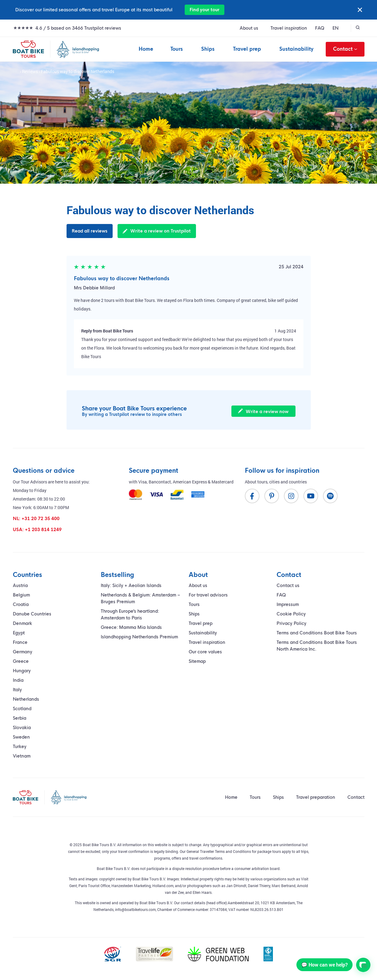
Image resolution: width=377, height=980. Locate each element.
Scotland (22, 709)
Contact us (288, 585)
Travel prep (247, 49)
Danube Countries (32, 614)
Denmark (22, 623)
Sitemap (197, 661)
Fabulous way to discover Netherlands (122, 279)
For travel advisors (208, 595)
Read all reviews (90, 231)
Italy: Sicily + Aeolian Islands (131, 585)
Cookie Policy (291, 614)
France (20, 642)
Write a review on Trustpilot (157, 231)
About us (249, 28)
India (18, 680)
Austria (20, 585)
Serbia (20, 718)
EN (335, 28)
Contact (345, 49)
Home (146, 49)
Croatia (21, 604)
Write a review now (263, 411)
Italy (17, 690)
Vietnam (22, 756)
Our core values (205, 652)
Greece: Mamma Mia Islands (131, 627)
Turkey (20, 747)
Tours (177, 49)
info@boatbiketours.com (135, 909)
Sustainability (296, 49)
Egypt (19, 633)
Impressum (288, 604)
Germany (23, 652)
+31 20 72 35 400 (41, 519)
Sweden (21, 737)
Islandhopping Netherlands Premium (139, 637)
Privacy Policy (292, 623)
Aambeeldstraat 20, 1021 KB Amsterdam (261, 903)
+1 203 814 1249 (43, 530)
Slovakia (22, 728)
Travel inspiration (289, 28)
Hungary (22, 671)
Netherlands (26, 699)
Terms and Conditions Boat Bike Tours (317, 633)
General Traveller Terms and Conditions (219, 851)
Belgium (21, 595)
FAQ (320, 28)
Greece (21, 661)
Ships (208, 49)
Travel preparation (316, 797)
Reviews (30, 71)
